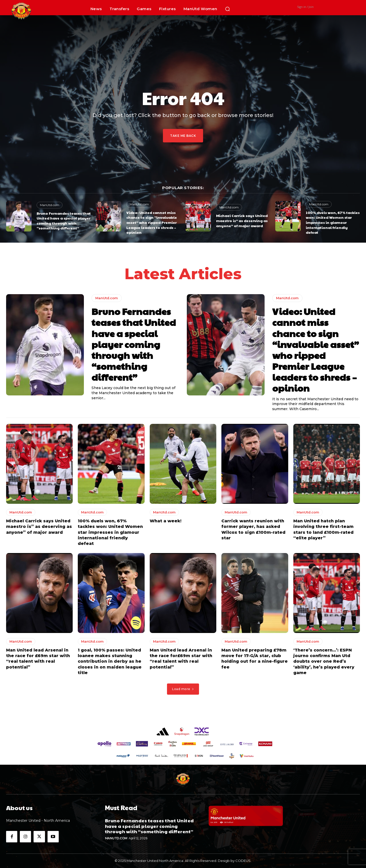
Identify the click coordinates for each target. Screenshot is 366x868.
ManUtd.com (50, 205)
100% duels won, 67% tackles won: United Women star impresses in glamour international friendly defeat (333, 222)
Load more (183, 689)
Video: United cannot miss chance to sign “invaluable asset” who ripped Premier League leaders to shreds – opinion (152, 222)
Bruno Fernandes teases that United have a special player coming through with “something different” (64, 221)
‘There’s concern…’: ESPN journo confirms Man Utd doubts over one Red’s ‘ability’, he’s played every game (324, 662)
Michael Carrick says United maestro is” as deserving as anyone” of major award (242, 220)
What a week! (166, 521)
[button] (227, 9)
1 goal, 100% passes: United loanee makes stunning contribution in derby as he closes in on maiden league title (110, 662)
